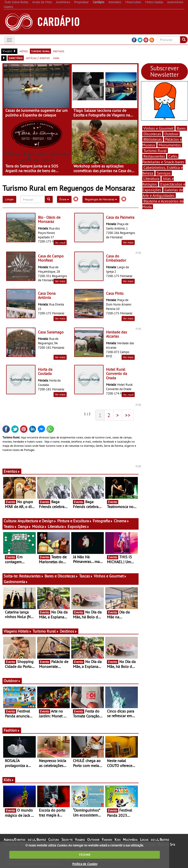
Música (39, 526)
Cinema (122, 521)
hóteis (24, 51)
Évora (64, 199)
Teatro (10, 526)
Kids (9, 780)
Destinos (68, 631)
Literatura (57, 526)
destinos (59, 51)
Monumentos (170, 145)
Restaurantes (31, 576)
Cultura (54, 840)
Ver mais (128, 242)
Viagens (80, 840)
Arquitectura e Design (37, 521)
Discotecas (152, 134)
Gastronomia (16, 582)
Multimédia (130, 840)
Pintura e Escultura (75, 521)
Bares (181, 128)
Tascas (86, 576)
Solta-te (67, 840)
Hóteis (25, 631)
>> (128, 415)
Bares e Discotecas (61, 576)
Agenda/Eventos (14, 840)
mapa (56, 58)
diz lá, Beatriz (37, 840)
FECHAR (85, 855)
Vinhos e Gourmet (110, 576)
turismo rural (40, 51)
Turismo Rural (46, 631)
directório (16, 58)
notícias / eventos (38, 58)
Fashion (12, 730)
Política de (85, 864)
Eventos (12, 471)
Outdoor (12, 681)
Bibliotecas (153, 139)
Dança (24, 526)
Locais (144, 840)
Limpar (9, 199)
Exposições (78, 526)
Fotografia (103, 521)
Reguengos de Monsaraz (101, 199)
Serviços (164, 173)
